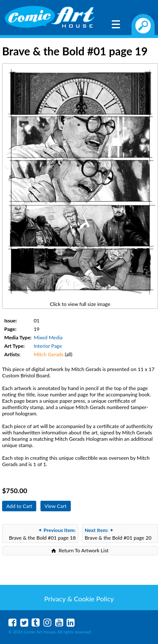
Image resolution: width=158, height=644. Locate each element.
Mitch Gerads (49, 354)
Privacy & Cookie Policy (79, 599)
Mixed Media (48, 337)
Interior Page (48, 346)
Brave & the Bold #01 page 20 (118, 534)
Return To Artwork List (83, 550)
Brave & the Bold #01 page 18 (42, 534)
